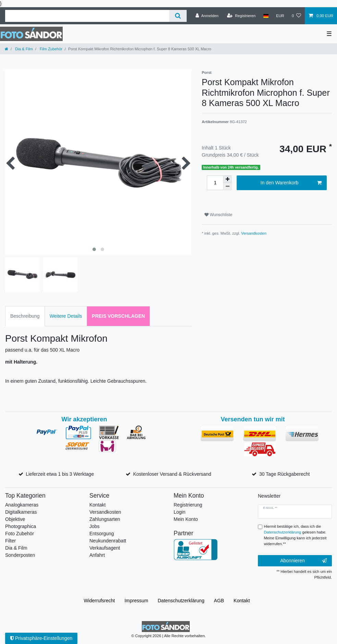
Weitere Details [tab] (66, 316)
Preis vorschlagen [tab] (118, 316)
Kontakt (97, 505)
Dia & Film (23, 49)
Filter (10, 541)
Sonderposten (20, 555)
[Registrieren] (241, 16)
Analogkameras (22, 505)
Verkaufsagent (105, 548)
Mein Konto (186, 519)
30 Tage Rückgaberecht (285, 474)
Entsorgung (102, 534)
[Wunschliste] (296, 16)
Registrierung (188, 505)
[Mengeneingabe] (215, 183)
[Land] (266, 16)
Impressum (136, 601)
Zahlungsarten (105, 519)
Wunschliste (218, 215)
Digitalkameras (21, 512)
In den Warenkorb (291, 183)
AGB (219, 601)
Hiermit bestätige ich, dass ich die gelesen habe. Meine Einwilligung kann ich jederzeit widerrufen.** (295, 535)
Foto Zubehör (20, 534)
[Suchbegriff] (87, 16)
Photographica (21, 526)
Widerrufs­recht (99, 601)
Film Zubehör (51, 49)
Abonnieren (303, 561)
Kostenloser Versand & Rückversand (172, 474)
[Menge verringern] (227, 187)
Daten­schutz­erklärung (181, 601)
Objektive (15, 519)
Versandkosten (254, 233)
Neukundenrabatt (108, 541)
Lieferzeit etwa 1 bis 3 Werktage (60, 474)
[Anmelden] (207, 16)
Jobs (95, 526)
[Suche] (178, 16)
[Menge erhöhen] (227, 179)
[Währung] (280, 16)
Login (179, 512)
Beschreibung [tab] (25, 316)
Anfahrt (97, 555)
